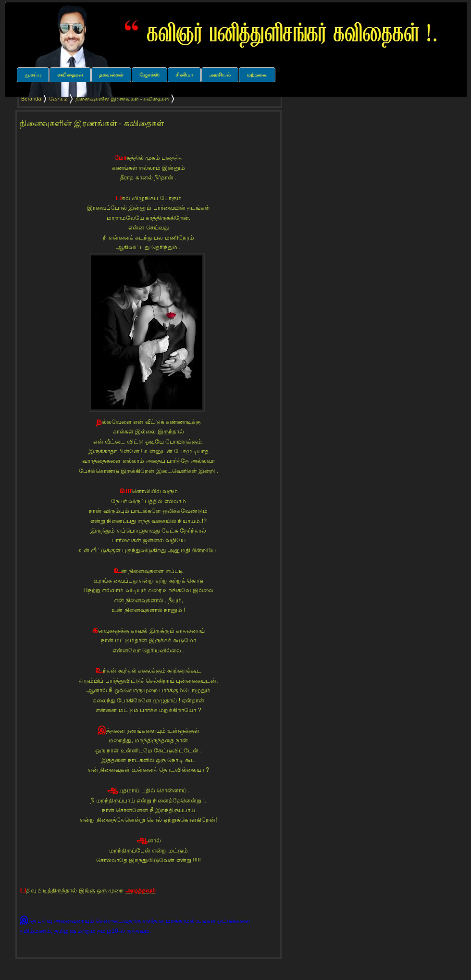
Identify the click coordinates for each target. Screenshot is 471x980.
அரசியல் (220, 75)
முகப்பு (33, 75)
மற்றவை (257, 75)
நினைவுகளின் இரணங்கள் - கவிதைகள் (92, 123)
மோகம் (58, 99)
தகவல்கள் (111, 75)
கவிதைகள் (70, 75)
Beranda (31, 99)
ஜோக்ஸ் (149, 75)
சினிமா (184, 75)
